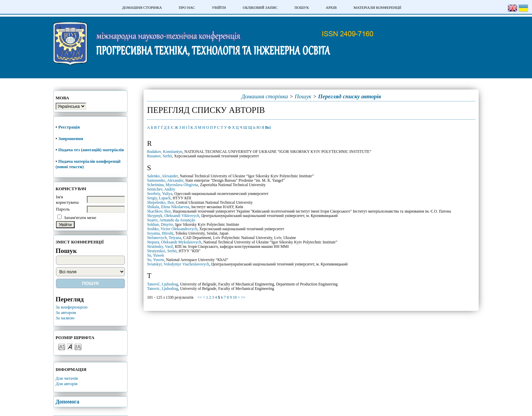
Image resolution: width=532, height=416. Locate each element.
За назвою (65, 318)
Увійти (219, 7)
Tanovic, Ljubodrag (163, 289)
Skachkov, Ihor (159, 211)
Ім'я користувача (67, 200)
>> (243, 298)
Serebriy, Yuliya (159, 194)
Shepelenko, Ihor (160, 203)
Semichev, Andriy (161, 189)
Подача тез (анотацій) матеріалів (92, 150)
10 (235, 298)
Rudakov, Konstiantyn (165, 152)
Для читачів (67, 378)
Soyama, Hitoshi (160, 233)
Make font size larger (78, 346)
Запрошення (71, 138)
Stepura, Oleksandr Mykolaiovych (174, 242)
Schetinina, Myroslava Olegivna (172, 185)
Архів (331, 7)
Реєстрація (70, 127)
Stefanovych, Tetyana (164, 238)
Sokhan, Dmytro (160, 225)
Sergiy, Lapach (159, 198)
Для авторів (67, 384)
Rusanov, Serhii (159, 156)
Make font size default (70, 346)
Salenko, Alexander (162, 176)
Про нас (187, 7)
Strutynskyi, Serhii (162, 251)
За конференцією (72, 307)
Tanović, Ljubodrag (163, 284)
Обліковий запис (260, 7)
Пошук (302, 7)
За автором (66, 312)
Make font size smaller (62, 346)
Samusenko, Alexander (165, 181)
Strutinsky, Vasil (160, 247)
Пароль (63, 209)
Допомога (68, 402)
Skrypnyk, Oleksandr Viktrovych (173, 216)
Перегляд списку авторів (350, 96)
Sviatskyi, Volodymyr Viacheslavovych (178, 264)
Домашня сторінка (142, 7)
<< (200, 298)
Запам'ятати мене (80, 217)
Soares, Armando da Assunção (171, 220)
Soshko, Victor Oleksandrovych (172, 229)
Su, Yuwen (155, 255)
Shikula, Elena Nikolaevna (168, 207)
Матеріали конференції (377, 7)
